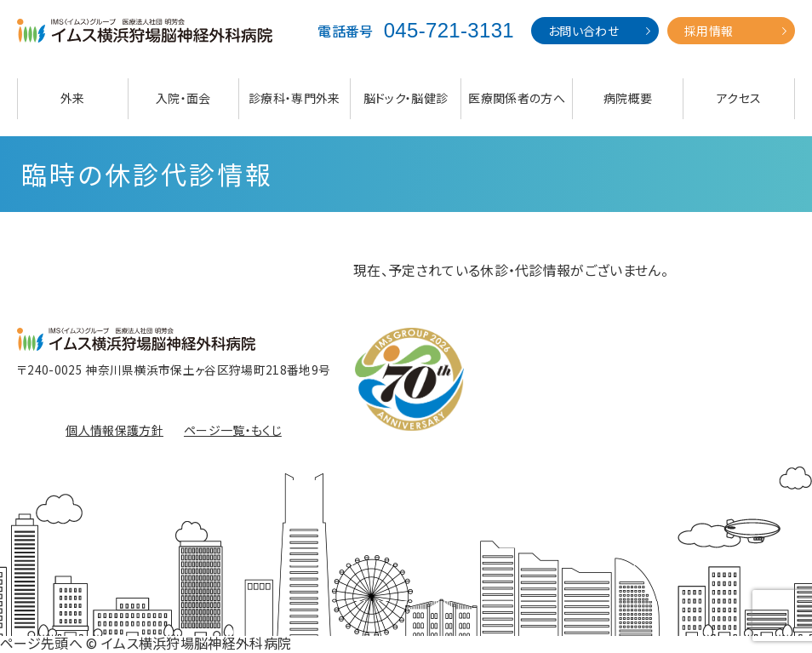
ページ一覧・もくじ (233, 430)
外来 (73, 98)
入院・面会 (183, 98)
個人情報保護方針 (114, 430)
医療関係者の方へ (517, 98)
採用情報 (709, 31)
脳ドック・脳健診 (406, 98)
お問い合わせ (583, 31)
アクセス (739, 98)
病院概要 (628, 98)
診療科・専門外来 (294, 98)
